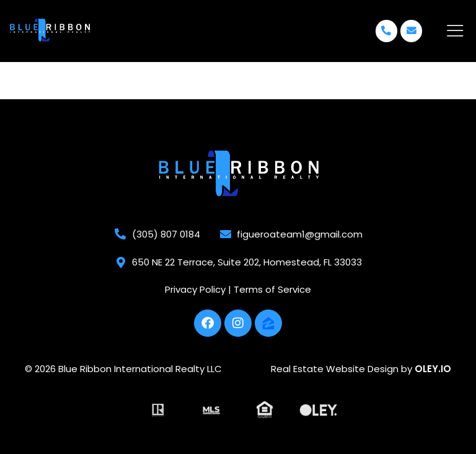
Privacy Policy (195, 289)
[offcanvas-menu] (455, 31)
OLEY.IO (433, 368)
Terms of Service (272, 289)
